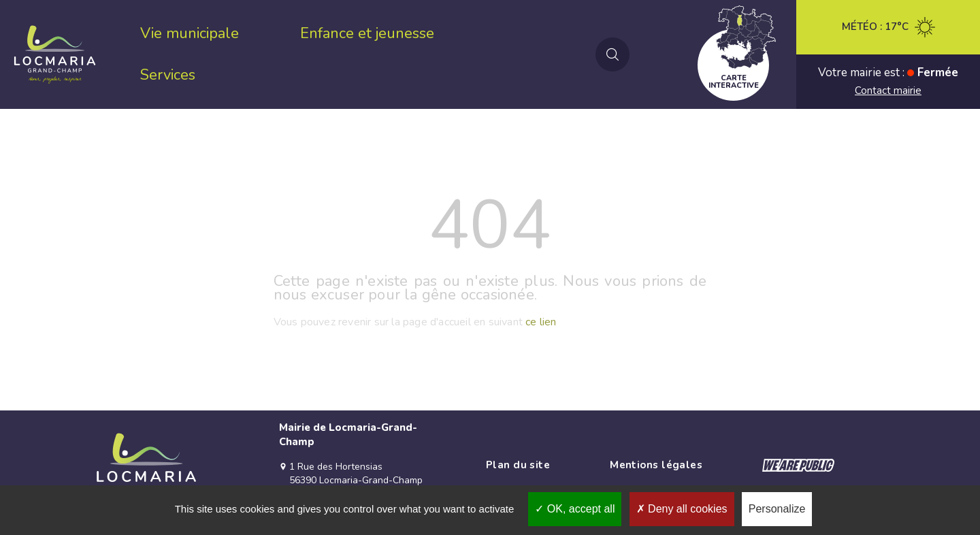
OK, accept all (575, 509)
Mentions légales (656, 465)
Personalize (777, 509)
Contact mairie (888, 91)
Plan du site (518, 465)
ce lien (541, 322)
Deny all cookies (682, 509)
